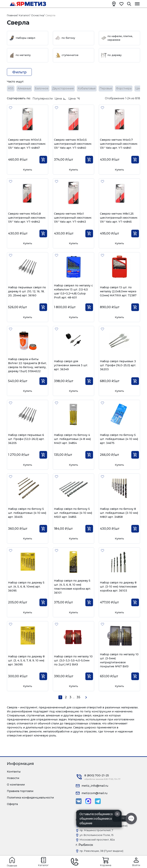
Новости (13, 778)
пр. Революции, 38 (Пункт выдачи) (101, 851)
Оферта (12, 804)
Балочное (42, 88)
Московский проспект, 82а (97, 840)
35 (78, 697)
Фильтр (19, 72)
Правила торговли (20, 791)
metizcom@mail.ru (94, 793)
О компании (16, 785)
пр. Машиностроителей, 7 (96, 830)
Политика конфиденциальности (30, 798)
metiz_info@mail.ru (95, 786)
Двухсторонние (63, 88)
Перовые (106, 88)
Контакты (14, 772)
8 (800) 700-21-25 (97, 775)
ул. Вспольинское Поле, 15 (96, 835)
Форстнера (124, 88)
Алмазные (24, 88)
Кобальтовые (87, 88)
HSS (11, 88)
